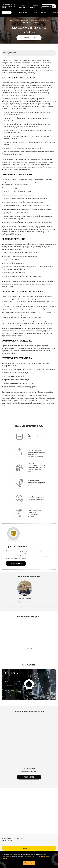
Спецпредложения (21, 12)
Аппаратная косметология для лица (40, 20)
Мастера (44, 12)
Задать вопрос (29, 848)
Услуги (7, 12)
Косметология (25, 20)
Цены (35, 12)
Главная (11, 20)
